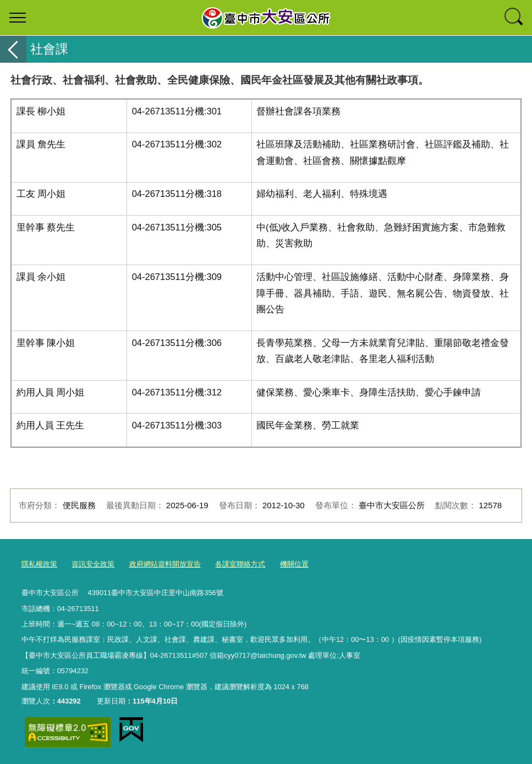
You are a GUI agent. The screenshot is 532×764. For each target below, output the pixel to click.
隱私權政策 (39, 564)
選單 (18, 18)
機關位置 (294, 564)
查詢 (514, 18)
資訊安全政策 (93, 564)
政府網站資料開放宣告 (165, 564)
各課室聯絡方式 (240, 564)
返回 (13, 49)
